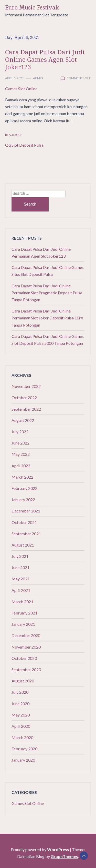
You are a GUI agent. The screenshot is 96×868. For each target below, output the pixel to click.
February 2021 (24, 613)
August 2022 (23, 420)
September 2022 (26, 409)
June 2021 (20, 567)
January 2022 (23, 499)
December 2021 (26, 511)
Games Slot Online (21, 89)
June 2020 (20, 704)
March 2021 (22, 602)
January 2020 (23, 760)
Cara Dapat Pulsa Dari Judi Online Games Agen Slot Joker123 (45, 59)
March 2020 (22, 737)
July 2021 (20, 556)
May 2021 (21, 579)
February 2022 (24, 488)
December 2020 (26, 635)
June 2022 (20, 443)
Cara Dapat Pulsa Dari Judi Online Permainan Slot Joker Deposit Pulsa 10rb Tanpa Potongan (47, 318)
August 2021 (23, 545)
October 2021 (24, 522)
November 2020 (26, 647)
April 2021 (21, 590)
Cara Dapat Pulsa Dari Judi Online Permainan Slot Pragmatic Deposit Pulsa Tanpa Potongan (47, 293)
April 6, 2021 (14, 78)
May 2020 (21, 715)
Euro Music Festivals (32, 8)
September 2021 (26, 534)
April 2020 (21, 726)
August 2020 (23, 681)
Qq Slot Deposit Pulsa (24, 145)
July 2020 (20, 692)
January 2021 (23, 624)
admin (38, 78)
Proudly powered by (40, 849)
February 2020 (24, 749)
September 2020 (26, 669)
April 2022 (21, 466)
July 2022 (20, 432)
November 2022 (26, 386)
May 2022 (21, 454)
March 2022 (22, 477)
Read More (14, 135)
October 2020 (24, 658)
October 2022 (24, 397)
